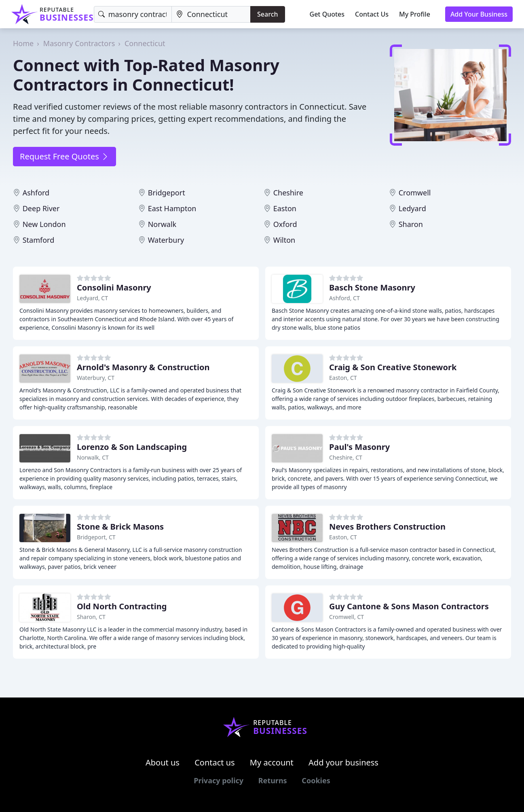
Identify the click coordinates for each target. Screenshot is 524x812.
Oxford (285, 224)
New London (44, 224)
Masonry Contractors (79, 43)
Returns (273, 780)
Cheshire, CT (346, 457)
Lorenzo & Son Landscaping (132, 447)
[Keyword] (133, 14)
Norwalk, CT (93, 457)
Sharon (411, 224)
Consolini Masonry (114, 287)
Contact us (215, 762)
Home (23, 43)
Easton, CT (343, 378)
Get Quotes (327, 14)
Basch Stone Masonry (372, 287)
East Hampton (172, 208)
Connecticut (145, 43)
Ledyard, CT (92, 298)
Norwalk (162, 224)
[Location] (211, 14)
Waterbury (166, 240)
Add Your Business (479, 14)
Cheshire (288, 193)
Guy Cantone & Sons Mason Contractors (409, 606)
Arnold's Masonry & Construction (143, 367)
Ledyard (412, 208)
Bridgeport (167, 193)
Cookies (316, 780)
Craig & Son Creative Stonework (393, 367)
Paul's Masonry (359, 447)
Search (267, 14)
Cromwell (415, 193)
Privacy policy (219, 780)
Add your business (343, 762)
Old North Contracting (122, 606)
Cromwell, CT (347, 617)
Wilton (284, 240)
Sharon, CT (91, 617)
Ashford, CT (344, 298)
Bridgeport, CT (96, 537)
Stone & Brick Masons (120, 527)
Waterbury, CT (96, 378)
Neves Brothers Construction (387, 527)
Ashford (36, 193)
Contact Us (372, 14)
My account (272, 762)
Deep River (41, 208)
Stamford (39, 240)
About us (163, 762)
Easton (285, 208)
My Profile (415, 14)
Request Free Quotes (64, 156)
